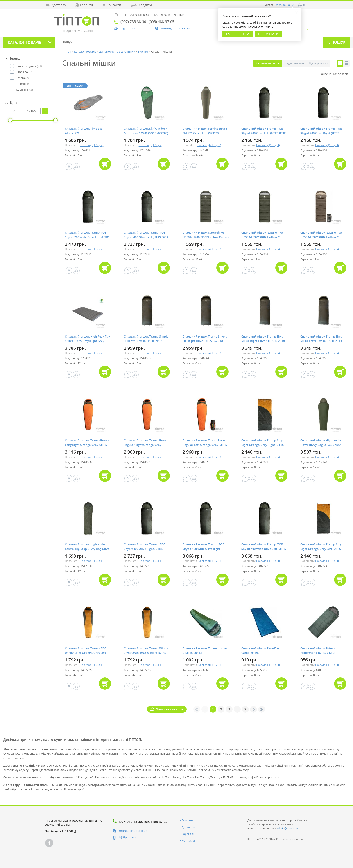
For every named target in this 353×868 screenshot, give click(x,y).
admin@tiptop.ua (287, 828)
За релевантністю (268, 63)
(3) (24, 90)
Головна (188, 820)
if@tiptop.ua (127, 837)
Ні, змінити (268, 34)
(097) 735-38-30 (130, 822)
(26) (23, 78)
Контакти (188, 840)
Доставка (188, 827)
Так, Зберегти (238, 34)
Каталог (25, 42)
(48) (23, 84)
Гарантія (188, 834)
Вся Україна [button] (282, 5)
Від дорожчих (318, 63)
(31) (29, 66)
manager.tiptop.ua (175, 28)
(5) (24, 72)
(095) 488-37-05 (156, 822)
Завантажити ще (170, 709)
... (237, 709)
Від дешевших (294, 63)
